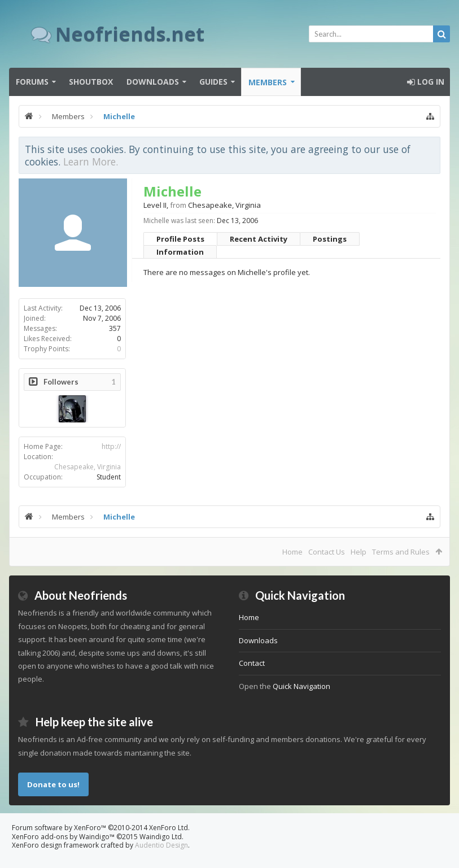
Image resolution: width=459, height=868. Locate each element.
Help (359, 552)
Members (268, 82)
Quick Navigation (301, 686)
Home (292, 552)
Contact (252, 663)
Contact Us (327, 552)
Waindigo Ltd (161, 837)
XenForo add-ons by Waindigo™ (63, 837)
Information (180, 252)
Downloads (153, 82)
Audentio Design (161, 845)
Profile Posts (180, 239)
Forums (32, 82)
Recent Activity (259, 239)
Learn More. (91, 162)
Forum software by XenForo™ (101, 828)
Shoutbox (91, 82)
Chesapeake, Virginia (88, 467)
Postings (330, 239)
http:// (111, 446)
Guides (213, 82)
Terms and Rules (401, 552)
